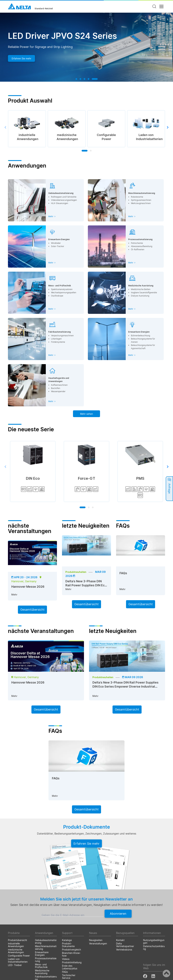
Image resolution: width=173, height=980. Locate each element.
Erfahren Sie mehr (21, 58)
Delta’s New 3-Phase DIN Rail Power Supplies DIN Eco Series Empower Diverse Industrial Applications (125, 686)
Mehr (14, 595)
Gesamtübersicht (32, 610)
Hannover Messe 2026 (28, 587)
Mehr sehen (86, 414)
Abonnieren (118, 914)
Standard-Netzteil (44, 9)
